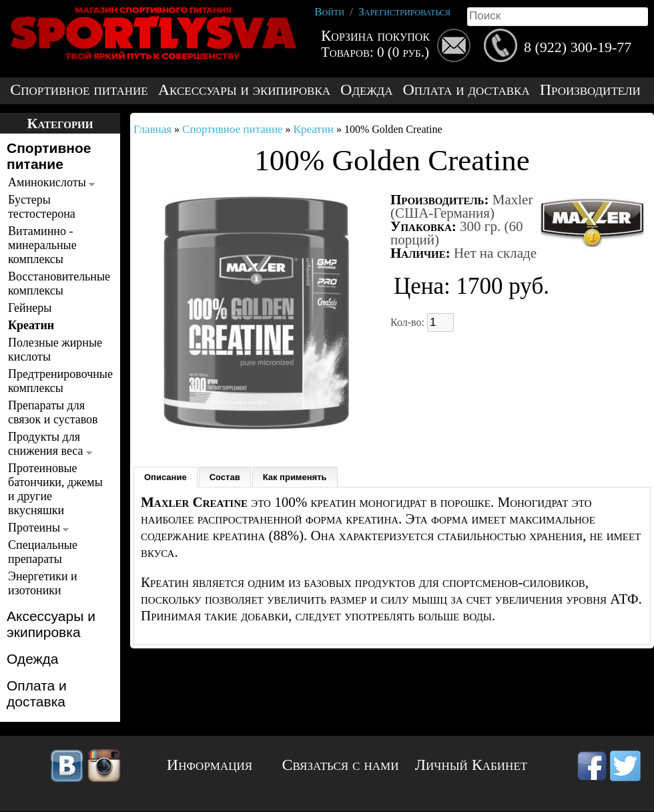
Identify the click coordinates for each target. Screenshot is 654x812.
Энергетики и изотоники (43, 583)
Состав (225, 477)
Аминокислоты (51, 182)
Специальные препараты (43, 552)
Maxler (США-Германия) (461, 206)
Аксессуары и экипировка (244, 90)
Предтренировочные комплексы (56, 381)
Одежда (366, 90)
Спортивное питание (79, 90)
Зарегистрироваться (404, 12)
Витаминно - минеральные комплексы (42, 245)
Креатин (31, 325)
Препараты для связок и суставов (53, 412)
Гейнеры (30, 308)
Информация (210, 765)
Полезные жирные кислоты (55, 350)
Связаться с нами (341, 765)
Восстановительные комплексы (56, 283)
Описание (166, 477)
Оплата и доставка (466, 90)
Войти (329, 12)
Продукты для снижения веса (50, 444)
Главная (152, 129)
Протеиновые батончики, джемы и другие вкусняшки (55, 489)
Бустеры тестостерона (42, 207)
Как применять (295, 477)
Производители (590, 90)
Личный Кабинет (471, 765)
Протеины (38, 528)
